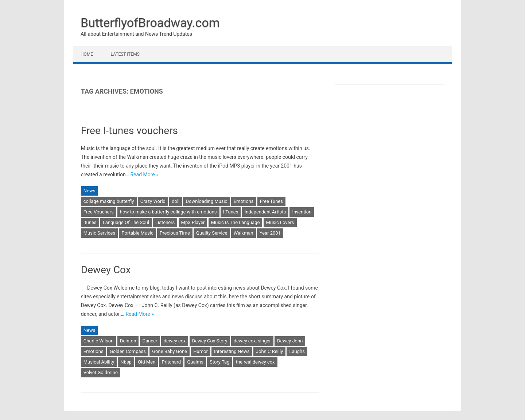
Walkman (244, 233)
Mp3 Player (193, 222)
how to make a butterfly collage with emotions (168, 212)
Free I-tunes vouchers (129, 131)
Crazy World (153, 201)
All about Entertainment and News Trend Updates (136, 34)
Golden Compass (128, 351)
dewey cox (175, 341)
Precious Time (175, 233)
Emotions (244, 201)
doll (176, 201)
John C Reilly (269, 351)
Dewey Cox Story (210, 341)
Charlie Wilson (99, 341)
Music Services (99, 233)
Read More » (144, 174)
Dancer (150, 341)
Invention (302, 212)
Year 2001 (270, 233)
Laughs (297, 351)
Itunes (90, 222)
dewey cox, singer (252, 341)
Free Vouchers (99, 212)
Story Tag (219, 362)
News (90, 191)
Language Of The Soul (126, 222)
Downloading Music (206, 201)
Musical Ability (99, 362)
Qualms (195, 362)
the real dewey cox (255, 362)
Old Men (147, 362)
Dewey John (290, 341)
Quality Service (212, 233)
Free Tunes (271, 201)
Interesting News (232, 351)
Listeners (165, 222)
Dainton (128, 341)
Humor (201, 351)
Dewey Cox (106, 270)
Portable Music (137, 233)
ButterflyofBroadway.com (150, 23)
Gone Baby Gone (170, 351)
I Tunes (231, 212)
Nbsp (126, 362)
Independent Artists (265, 212)
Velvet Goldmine (101, 372)
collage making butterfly (109, 201)
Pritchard (171, 362)
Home (87, 54)
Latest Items (125, 54)
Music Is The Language (236, 222)
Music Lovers (280, 222)
